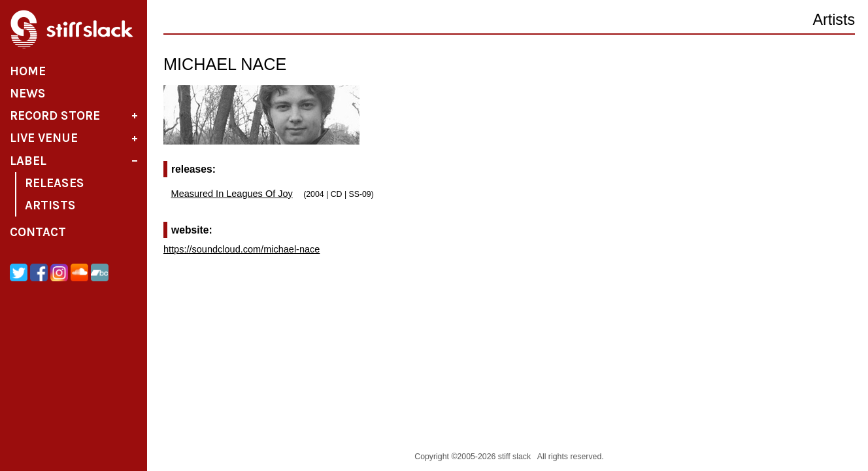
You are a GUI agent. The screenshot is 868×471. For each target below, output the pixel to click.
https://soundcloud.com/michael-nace (242, 249)
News (28, 94)
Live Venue (44, 138)
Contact (38, 232)
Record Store (55, 116)
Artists (50, 205)
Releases (55, 183)
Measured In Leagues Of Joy (232, 194)
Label (28, 161)
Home (28, 71)
